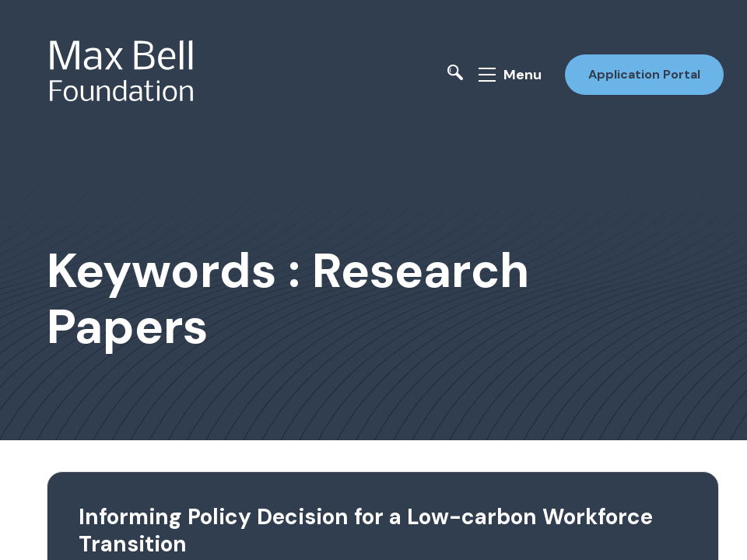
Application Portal (644, 74)
